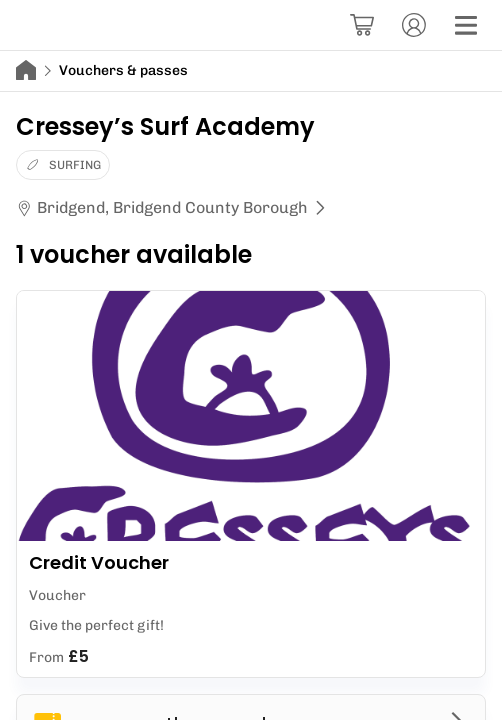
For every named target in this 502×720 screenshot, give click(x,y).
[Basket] (362, 25)
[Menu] (466, 25)
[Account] (414, 25)
